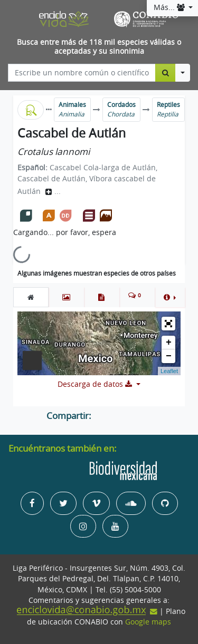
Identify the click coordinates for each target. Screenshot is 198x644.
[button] (170, 297)
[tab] (31, 297)
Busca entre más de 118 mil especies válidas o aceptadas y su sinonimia (99, 47)
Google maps (148, 622)
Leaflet (169, 371)
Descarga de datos (96, 384)
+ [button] (169, 343)
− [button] (169, 356)
